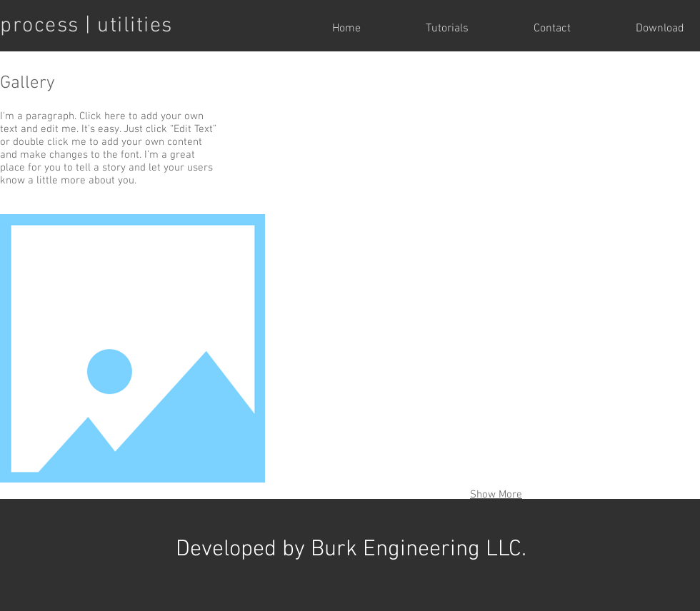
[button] (356, 137)
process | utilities (86, 26)
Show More (496, 495)
